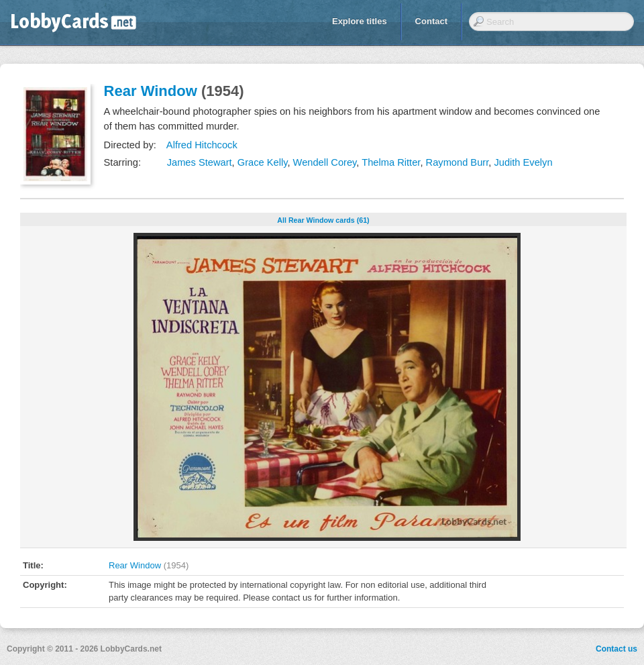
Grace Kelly (263, 162)
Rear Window (151, 91)
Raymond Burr (458, 162)
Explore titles (360, 21)
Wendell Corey (325, 162)
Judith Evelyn (523, 162)
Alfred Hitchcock (202, 145)
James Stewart (200, 162)
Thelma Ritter (391, 162)
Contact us (616, 649)
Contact (431, 21)
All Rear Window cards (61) (323, 220)
